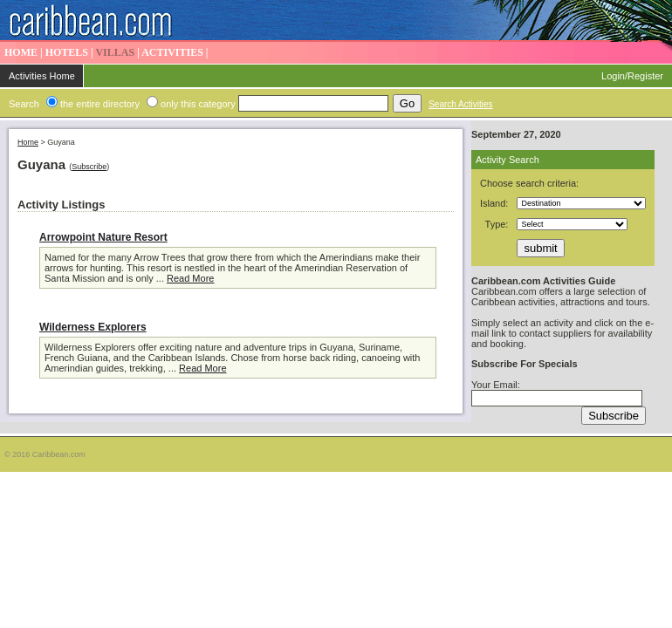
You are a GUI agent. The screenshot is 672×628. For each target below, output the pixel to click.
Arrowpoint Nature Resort (103, 237)
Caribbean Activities (336, 21)
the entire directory (100, 104)
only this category (198, 104)
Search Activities (460, 104)
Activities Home (42, 76)
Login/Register (632, 76)
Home (28, 142)
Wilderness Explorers (93, 327)
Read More (190, 278)
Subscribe (89, 167)
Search (24, 104)
